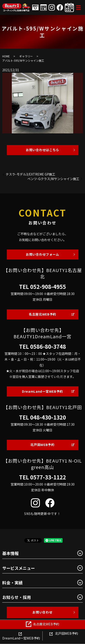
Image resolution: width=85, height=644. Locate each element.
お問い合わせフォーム (42, 254)
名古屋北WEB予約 (42, 314)
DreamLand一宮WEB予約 (42, 391)
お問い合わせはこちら (42, 150)
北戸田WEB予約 (42, 445)
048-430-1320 (48, 417)
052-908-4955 (48, 287)
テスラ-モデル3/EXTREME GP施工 (30, 174)
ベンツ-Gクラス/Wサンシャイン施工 (53, 179)
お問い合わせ (42, 612)
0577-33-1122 (48, 477)
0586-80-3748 (48, 346)
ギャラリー (26, 56)
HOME (6, 56)
